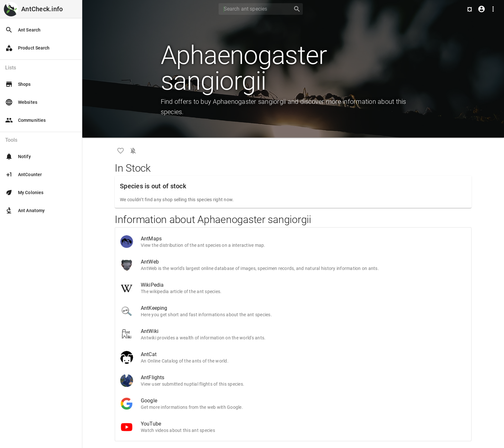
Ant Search (23, 30)
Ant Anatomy (25, 211)
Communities (25, 120)
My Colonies (24, 193)
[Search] (254, 9)
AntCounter (23, 175)
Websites (21, 102)
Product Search (27, 48)
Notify (18, 157)
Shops (18, 84)
